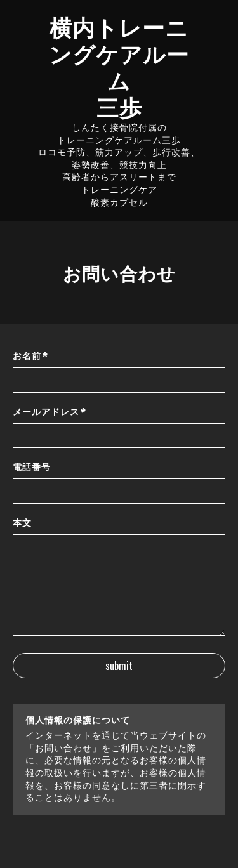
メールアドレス (50, 412)
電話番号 (32, 467)
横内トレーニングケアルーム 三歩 (119, 66)
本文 (22, 523)
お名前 (30, 356)
